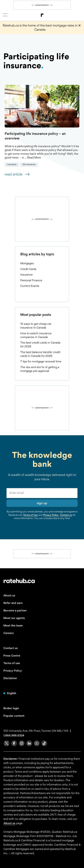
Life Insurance (29, 164)
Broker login (11, 708)
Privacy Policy (51, 515)
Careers (9, 633)
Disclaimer (10, 678)
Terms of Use (30, 515)
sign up (42, 503)
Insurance (12, 164)
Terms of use (12, 663)
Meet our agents (14, 618)
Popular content (14, 716)
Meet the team (13, 625)
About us (9, 595)
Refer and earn (13, 603)
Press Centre (12, 656)
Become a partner (15, 610)
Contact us (66, 515)
